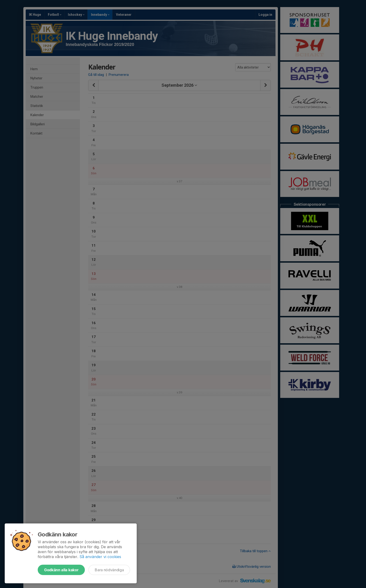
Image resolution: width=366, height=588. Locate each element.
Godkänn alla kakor (61, 570)
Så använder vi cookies (100, 557)
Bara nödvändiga (109, 570)
